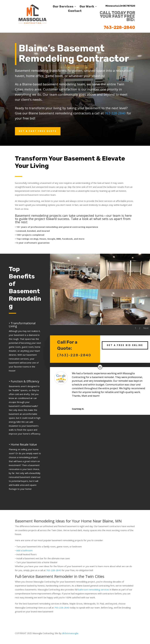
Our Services (63, 7)
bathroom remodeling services (94, 590)
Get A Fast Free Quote (38, 131)
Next (127, 314)
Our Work (87, 7)
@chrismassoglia (70, 633)
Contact (75, 11)
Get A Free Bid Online (125, 341)
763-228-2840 (119, 27)
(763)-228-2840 (74, 350)
